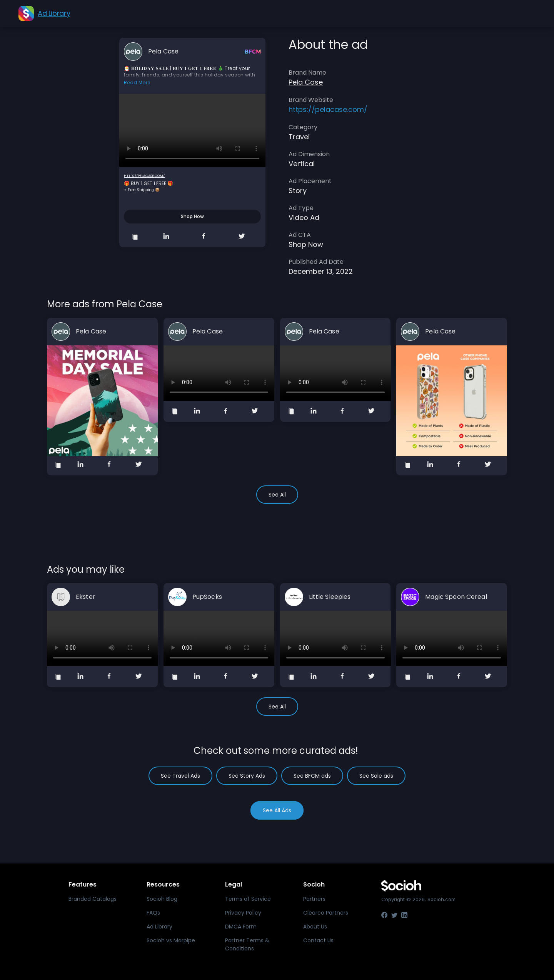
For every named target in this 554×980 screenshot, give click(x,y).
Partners (314, 899)
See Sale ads (376, 776)
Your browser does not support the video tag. (192, 130)
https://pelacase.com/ (144, 176)
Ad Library (159, 927)
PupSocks (207, 597)
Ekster (86, 597)
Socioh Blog (162, 899)
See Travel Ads (180, 776)
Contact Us (318, 940)
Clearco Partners (326, 913)
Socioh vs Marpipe (171, 940)
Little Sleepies (330, 597)
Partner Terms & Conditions (247, 944)
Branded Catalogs (93, 899)
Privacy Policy (243, 913)
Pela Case (163, 52)
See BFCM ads (312, 776)
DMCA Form (241, 927)
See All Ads (277, 810)
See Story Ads (247, 776)
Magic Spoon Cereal (456, 597)
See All (277, 495)
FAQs (153, 913)
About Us (315, 927)
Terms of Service (248, 899)
